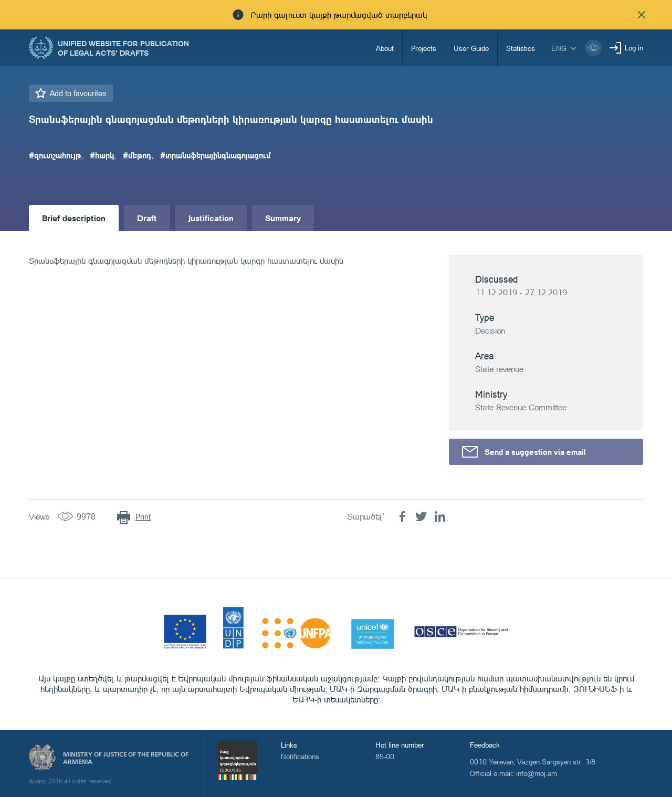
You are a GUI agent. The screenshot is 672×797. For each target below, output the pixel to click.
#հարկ (102, 155)
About (385, 48)
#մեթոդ (137, 155)
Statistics (521, 48)
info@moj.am (537, 773)
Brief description (74, 218)
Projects (424, 48)
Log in (634, 48)
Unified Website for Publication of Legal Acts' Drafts (123, 48)
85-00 (385, 756)
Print (143, 517)
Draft (147, 218)
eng (559, 48)
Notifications (300, 756)
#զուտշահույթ (55, 155)
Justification (211, 218)
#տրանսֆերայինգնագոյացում (215, 155)
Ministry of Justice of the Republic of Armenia (126, 758)
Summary (283, 218)
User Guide (471, 48)
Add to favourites (78, 93)
